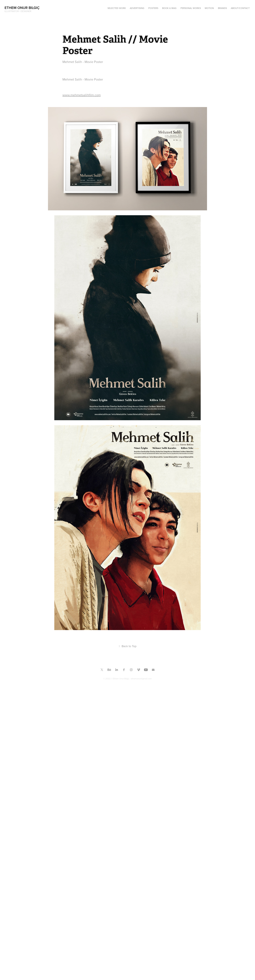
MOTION (209, 8)
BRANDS (222, 8)
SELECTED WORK (117, 8)
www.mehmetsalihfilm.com (82, 95)
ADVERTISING (137, 8)
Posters (153, 8)
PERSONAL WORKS (191, 8)
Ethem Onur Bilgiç (22, 8)
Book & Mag (169, 8)
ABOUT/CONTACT (240, 8)
